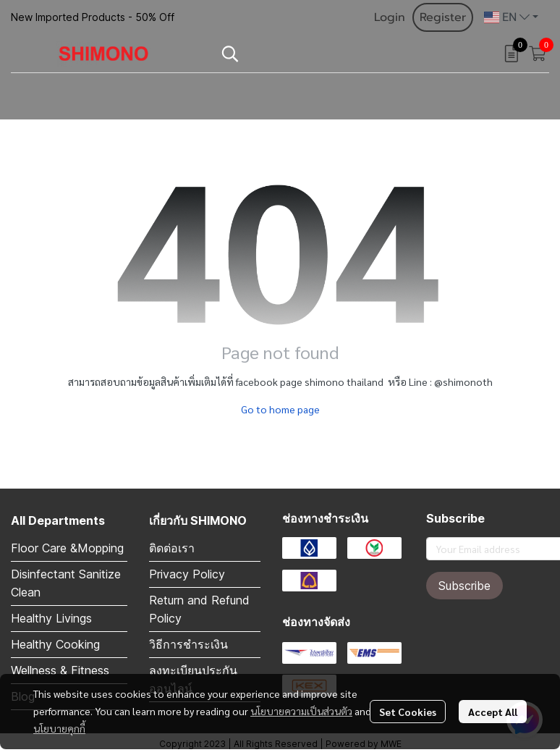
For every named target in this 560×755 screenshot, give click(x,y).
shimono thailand (344, 381)
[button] (511, 17)
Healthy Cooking (55, 644)
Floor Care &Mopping (67, 548)
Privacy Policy (187, 574)
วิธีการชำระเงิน (188, 644)
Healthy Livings (51, 618)
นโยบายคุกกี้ (59, 728)
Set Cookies (408, 712)
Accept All (493, 712)
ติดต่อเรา (172, 548)
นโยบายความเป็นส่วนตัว (301, 711)
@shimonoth (463, 381)
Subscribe (464, 586)
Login (390, 17)
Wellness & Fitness (60, 670)
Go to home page (280, 409)
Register (443, 17)
